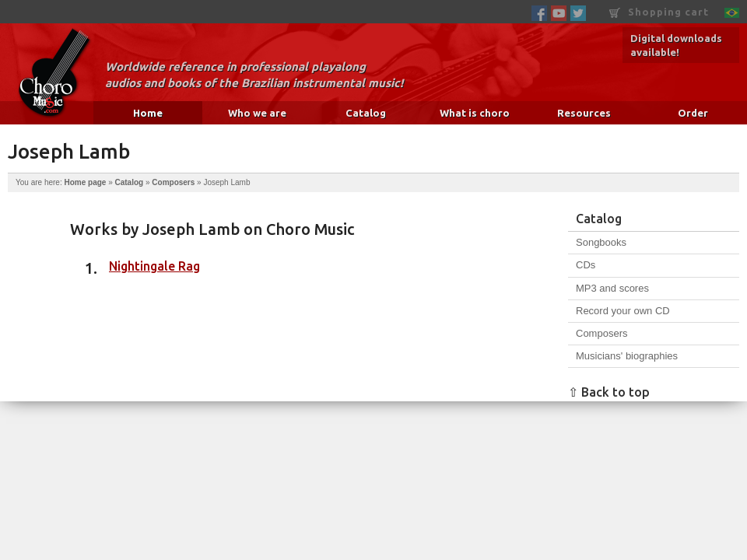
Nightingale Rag (154, 266)
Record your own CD (623, 311)
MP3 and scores (612, 288)
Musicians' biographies (627, 356)
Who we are (257, 113)
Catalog (366, 113)
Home (148, 113)
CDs (586, 265)
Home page (85, 182)
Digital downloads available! (676, 45)
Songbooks (601, 242)
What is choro (475, 113)
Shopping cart (659, 12)
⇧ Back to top (609, 392)
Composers (173, 182)
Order (693, 113)
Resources (584, 113)
